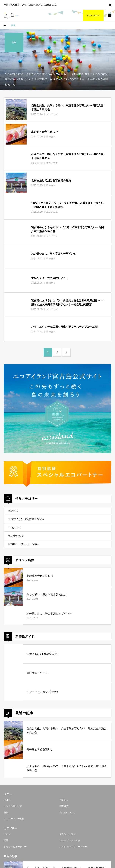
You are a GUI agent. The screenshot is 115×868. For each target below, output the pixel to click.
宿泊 (6, 840)
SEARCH (110, 5)
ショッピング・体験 (70, 840)
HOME (7, 800)
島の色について (67, 812)
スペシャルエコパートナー (73, 847)
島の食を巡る (16, 536)
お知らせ (64, 800)
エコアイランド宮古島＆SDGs (26, 519)
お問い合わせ (93, 15)
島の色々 (13, 511)
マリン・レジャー (69, 834)
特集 (6, 812)
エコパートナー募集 (14, 819)
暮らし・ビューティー (15, 847)
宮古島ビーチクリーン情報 (24, 544)
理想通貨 (64, 806)
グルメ (7, 834)
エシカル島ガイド (13, 806)
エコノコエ (14, 528)
